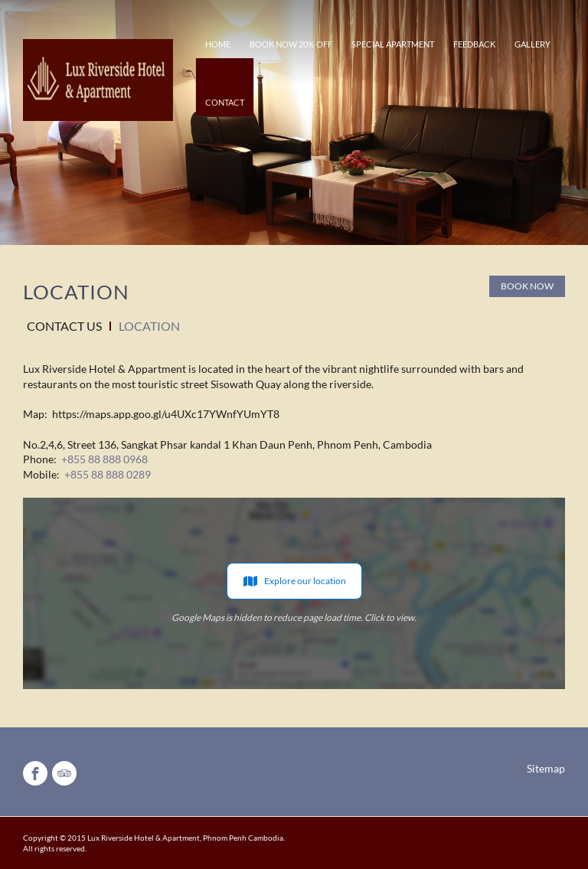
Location (149, 326)
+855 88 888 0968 (105, 459)
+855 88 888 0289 (108, 474)
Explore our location (294, 581)
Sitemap (546, 768)
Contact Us (64, 326)
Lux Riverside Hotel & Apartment (144, 838)
